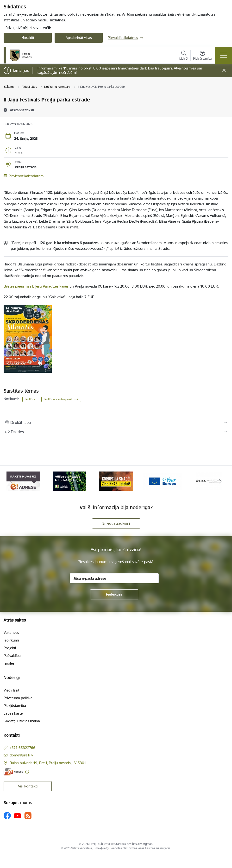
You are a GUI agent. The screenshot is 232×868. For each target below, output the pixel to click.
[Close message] (224, 71)
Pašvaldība (12, 656)
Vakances (11, 632)
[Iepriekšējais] (12, 481)
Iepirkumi (11, 640)
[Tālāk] (221, 481)
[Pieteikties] (114, 594)
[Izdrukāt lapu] (116, 422)
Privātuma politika (18, 698)
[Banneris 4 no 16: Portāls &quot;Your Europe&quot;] (162, 481)
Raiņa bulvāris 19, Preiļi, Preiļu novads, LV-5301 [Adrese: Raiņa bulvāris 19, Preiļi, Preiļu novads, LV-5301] (48, 763)
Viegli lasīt (11, 690)
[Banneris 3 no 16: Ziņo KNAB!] (116, 481)
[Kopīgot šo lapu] (116, 432)
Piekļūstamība (15, 706)
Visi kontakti (28, 786)
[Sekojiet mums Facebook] (7, 816)
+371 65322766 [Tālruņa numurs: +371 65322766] (22, 748)
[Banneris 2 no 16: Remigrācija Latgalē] (70, 481)
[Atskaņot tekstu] (23, 110)
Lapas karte (13, 713)
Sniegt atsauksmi (116, 523)
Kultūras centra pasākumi (61, 399)
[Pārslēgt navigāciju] (224, 55)
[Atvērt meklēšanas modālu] (184, 56)
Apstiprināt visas (79, 38)
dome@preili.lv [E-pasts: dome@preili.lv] (21, 755)
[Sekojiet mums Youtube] (18, 815)
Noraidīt (28, 38)
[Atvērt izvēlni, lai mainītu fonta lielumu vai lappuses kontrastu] (202, 56)
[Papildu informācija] (27, 772)
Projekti (10, 648)
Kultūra (30, 399)
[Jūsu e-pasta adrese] (114, 578)
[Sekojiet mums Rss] (28, 816)
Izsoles (9, 663)
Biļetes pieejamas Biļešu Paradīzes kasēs (36, 286)
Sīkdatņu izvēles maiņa (22, 721)
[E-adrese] (13, 772)
